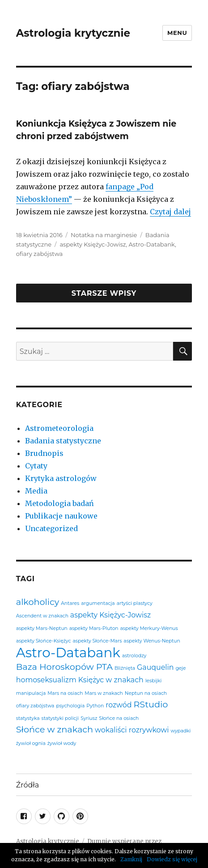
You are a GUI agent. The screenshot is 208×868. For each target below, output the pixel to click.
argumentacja (98, 604)
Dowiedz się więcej (172, 859)
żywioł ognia (31, 744)
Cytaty (36, 466)
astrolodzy (134, 656)
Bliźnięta (125, 669)
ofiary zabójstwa (39, 254)
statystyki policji (60, 719)
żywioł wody (62, 744)
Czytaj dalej (170, 212)
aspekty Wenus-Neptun (152, 641)
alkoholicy (38, 602)
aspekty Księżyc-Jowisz (93, 244)
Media (36, 491)
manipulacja (31, 694)
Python (95, 706)
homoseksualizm (46, 680)
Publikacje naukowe (61, 516)
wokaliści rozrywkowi (132, 730)
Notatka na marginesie (104, 235)
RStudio (151, 704)
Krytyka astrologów (61, 478)
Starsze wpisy (104, 294)
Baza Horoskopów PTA (64, 667)
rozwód (119, 705)
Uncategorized (51, 528)
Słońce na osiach (119, 719)
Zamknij (131, 859)
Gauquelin (155, 668)
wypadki (180, 731)
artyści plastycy (135, 604)
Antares (70, 604)
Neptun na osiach (146, 694)
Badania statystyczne (63, 441)
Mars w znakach (104, 694)
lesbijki (154, 681)
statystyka (28, 719)
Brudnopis (44, 453)
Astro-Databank (152, 244)
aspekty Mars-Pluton (94, 629)
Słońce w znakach (55, 730)
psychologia (70, 706)
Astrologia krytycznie (73, 33)
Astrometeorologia (59, 428)
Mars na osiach (65, 694)
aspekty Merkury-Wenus (149, 629)
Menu (177, 33)
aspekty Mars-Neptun (42, 629)
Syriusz (89, 719)
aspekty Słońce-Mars (97, 641)
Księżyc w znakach (111, 680)
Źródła (28, 785)
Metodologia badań (59, 503)
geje (180, 669)
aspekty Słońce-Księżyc (44, 641)
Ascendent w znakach (42, 616)
